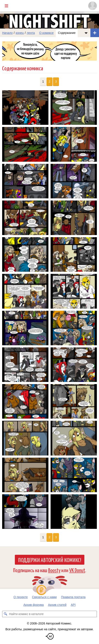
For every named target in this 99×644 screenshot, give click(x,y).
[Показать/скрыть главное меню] (6, 6)
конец (20, 33)
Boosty (54, 570)
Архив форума (34, 605)
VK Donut (77, 570)
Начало (7, 33)
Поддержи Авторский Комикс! (50, 560)
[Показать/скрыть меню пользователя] (93, 6)
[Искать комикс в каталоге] (5, 614)
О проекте (21, 597)
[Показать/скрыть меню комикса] (86, 33)
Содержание (67, 33)
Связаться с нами (44, 597)
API (73, 605)
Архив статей (57, 605)
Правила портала (73, 597)
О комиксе (46, 33)
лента (31, 33)
